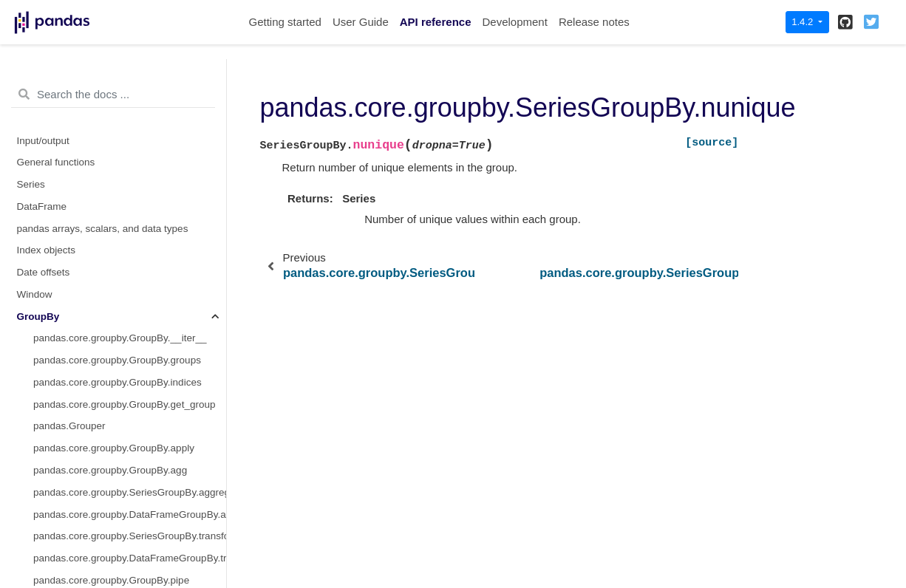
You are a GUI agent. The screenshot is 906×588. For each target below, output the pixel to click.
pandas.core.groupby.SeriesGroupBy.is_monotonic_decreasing (130, 389)
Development (514, 22)
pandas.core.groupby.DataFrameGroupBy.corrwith (130, 411)
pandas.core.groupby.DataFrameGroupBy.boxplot (130, 433)
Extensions (41, 543)
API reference (436, 22)
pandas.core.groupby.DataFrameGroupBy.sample (130, 82)
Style (28, 478)
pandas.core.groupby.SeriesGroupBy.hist (124, 235)
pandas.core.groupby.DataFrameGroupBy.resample (130, 59)
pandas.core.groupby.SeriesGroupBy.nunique (130, 301)
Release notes (594, 22)
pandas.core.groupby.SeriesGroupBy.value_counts (130, 345)
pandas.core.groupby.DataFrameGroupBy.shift (130, 104)
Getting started (285, 22)
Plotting (34, 499)
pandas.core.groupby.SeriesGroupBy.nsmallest (130, 280)
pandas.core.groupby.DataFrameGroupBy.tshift (130, 192)
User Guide (361, 22)
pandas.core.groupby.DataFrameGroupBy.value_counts (130, 213)
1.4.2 (804, 22)
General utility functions (69, 521)
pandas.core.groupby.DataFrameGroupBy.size (130, 125)
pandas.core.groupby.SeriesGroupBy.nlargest (130, 257)
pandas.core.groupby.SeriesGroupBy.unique (130, 323)
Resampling (43, 455)
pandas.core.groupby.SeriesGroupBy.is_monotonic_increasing (130, 367)
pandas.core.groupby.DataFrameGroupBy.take (130, 170)
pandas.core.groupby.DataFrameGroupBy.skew (130, 147)
